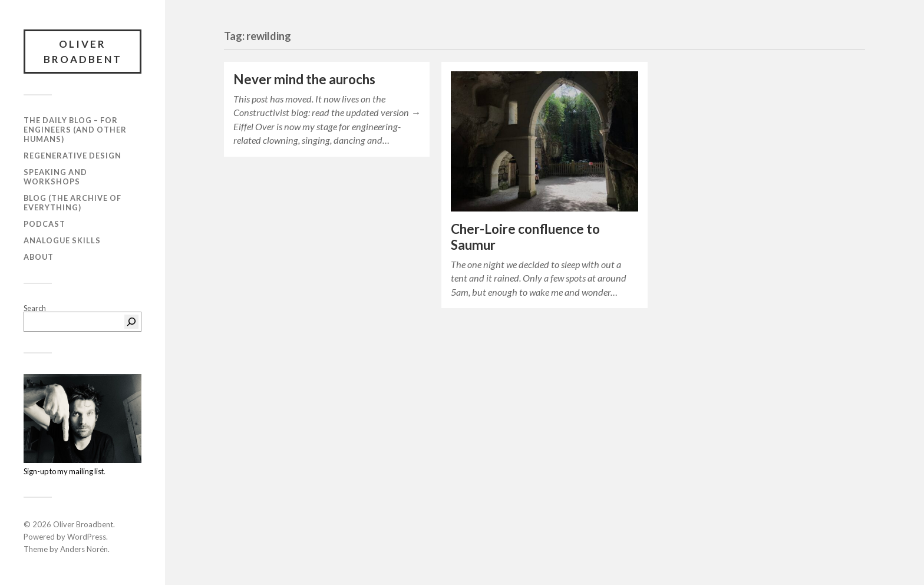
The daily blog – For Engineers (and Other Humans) (75, 130)
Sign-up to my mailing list (64, 471)
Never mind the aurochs (304, 79)
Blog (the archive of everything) (72, 203)
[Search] (131, 322)
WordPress (87, 537)
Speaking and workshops (55, 177)
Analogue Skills (62, 240)
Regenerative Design (72, 156)
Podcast (44, 224)
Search (35, 308)
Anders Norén (84, 549)
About (39, 257)
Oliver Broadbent (83, 52)
